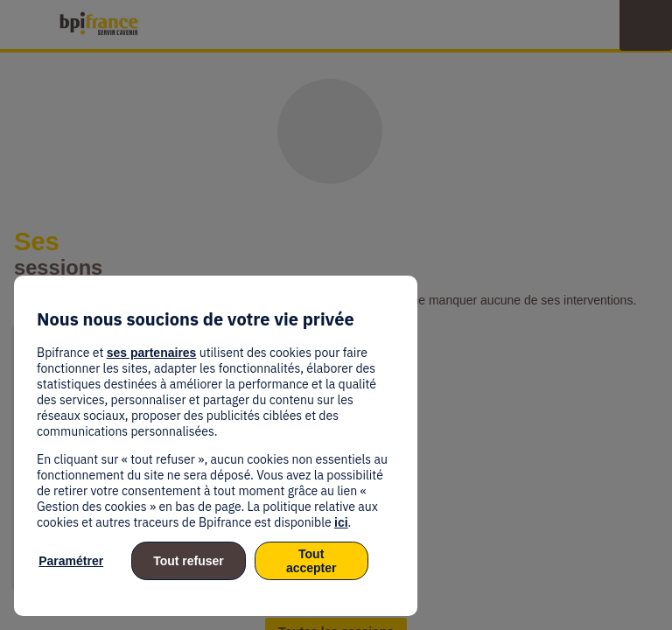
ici (341, 522)
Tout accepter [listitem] (311, 561)
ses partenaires (152, 353)
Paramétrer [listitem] (71, 561)
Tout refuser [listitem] (189, 561)
